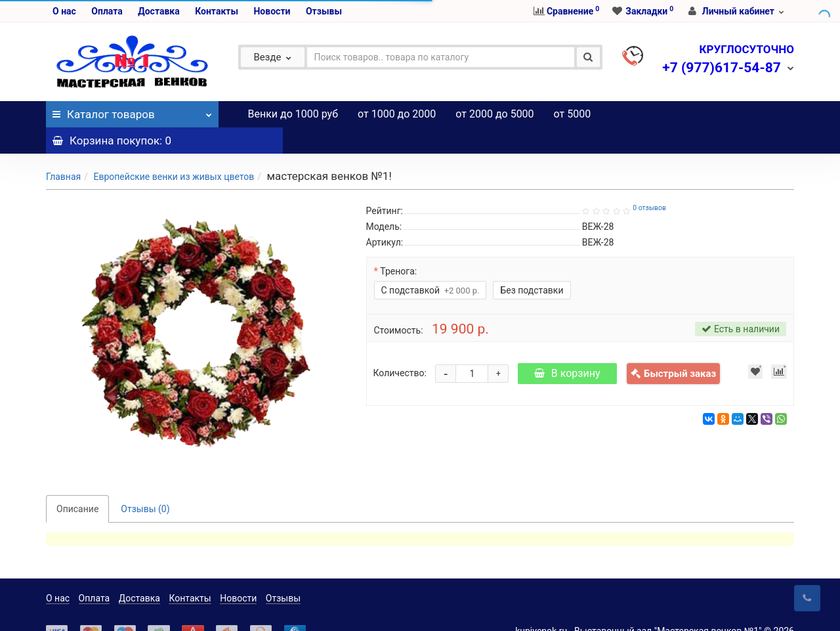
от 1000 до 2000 (397, 114)
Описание (77, 483)
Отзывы (324, 11)
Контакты (217, 11)
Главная (63, 150)
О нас (64, 11)
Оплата (107, 11)
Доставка (158, 11)
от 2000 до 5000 (494, 114)
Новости (272, 11)
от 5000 (573, 114)
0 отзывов (649, 182)
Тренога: (398, 245)
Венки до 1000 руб (293, 114)
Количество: (400, 347)
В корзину (567, 347)
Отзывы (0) (145, 483)
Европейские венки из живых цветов (174, 150)
